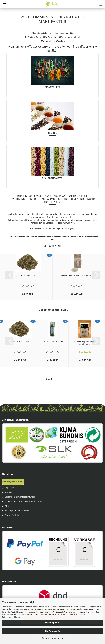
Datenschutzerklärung (11, 617)
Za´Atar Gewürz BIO (28, 276)
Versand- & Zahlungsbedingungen (20, 497)
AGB (7, 506)
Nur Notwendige (53, 631)
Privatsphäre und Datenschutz (19, 511)
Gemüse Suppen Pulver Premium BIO (85, 343)
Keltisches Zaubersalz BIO (52, 342)
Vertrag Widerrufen (13, 482)
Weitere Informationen (52, 638)
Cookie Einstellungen (14, 515)
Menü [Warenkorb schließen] (4, 4)
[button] (9, 275)
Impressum (10, 488)
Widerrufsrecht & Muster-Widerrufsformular (25, 502)
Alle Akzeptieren (53, 623)
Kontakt (8, 492)
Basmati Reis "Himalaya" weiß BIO (77, 276)
